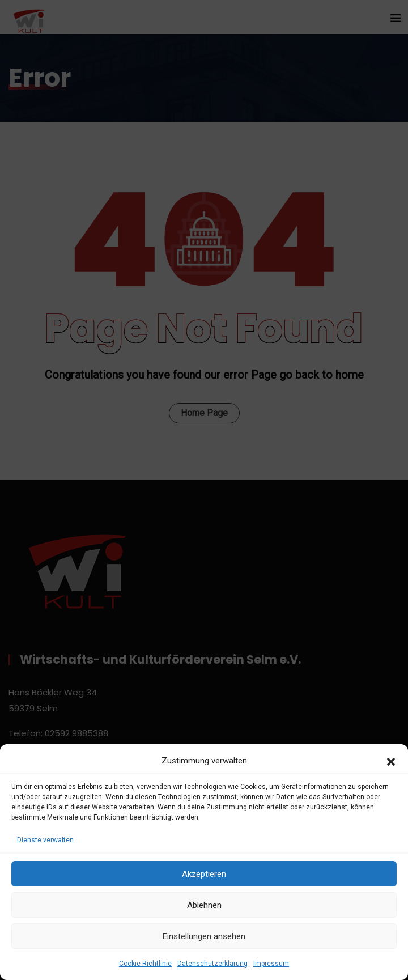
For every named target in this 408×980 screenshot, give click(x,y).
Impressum (271, 964)
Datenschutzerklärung (212, 964)
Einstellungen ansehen (204, 936)
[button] (391, 761)
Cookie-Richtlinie (145, 964)
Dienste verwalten (45, 840)
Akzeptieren (204, 874)
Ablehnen (204, 905)
